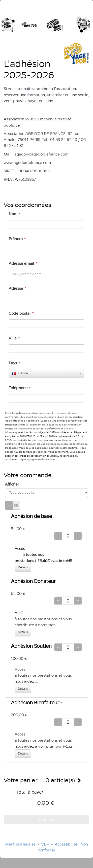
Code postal (21, 313)
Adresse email (23, 263)
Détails (23, 567)
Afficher (12, 484)
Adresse (17, 288)
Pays (14, 363)
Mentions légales (20, 844)
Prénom (17, 239)
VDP (46, 844)
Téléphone (19, 388)
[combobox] (46, 373)
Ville (14, 338)
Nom (14, 214)
